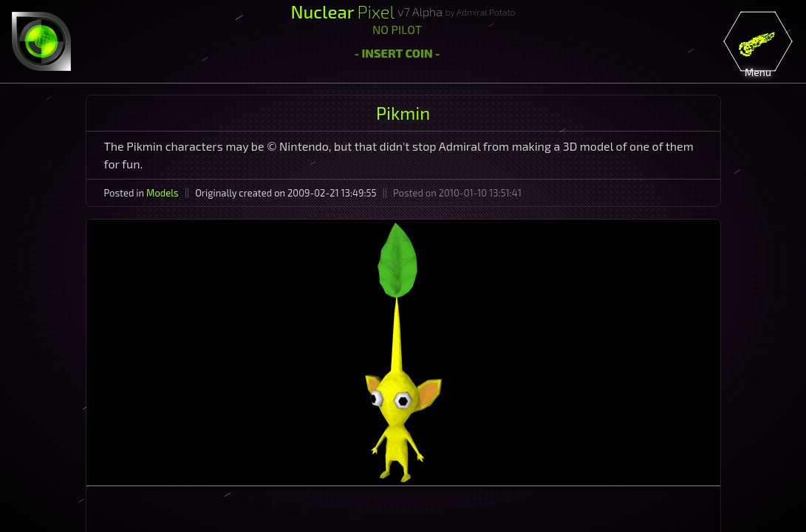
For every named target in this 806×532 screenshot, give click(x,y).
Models (163, 193)
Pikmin (403, 113)
